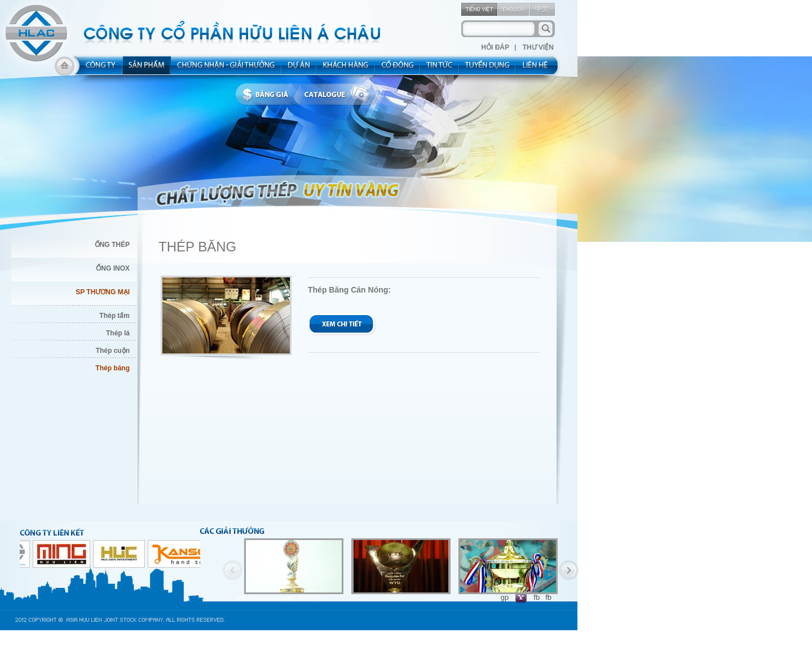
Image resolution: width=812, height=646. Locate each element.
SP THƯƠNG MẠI (103, 292)
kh (346, 69)
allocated (226, 69)
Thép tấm (114, 316)
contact (539, 69)
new (440, 69)
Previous (233, 570)
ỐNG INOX (113, 268)
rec (488, 69)
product (147, 69)
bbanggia (268, 95)
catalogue (340, 95)
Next (569, 570)
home (65, 69)
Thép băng (112, 368)
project (299, 69)
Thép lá (118, 333)
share (398, 69)
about (97, 69)
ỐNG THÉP (112, 245)
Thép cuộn (113, 351)
